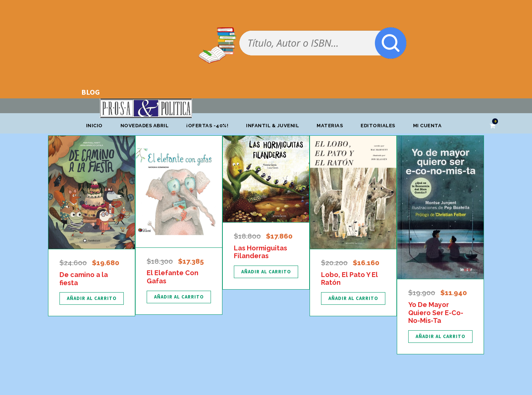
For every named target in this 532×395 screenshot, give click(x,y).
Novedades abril (145, 126)
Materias (330, 126)
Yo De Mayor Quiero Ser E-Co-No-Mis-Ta (436, 313)
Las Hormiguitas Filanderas (260, 252)
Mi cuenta (427, 126)
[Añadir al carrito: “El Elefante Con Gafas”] (179, 297)
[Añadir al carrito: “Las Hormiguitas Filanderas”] (266, 272)
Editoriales (378, 126)
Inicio (94, 126)
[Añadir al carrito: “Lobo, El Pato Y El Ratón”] (353, 298)
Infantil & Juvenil (272, 126)
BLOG (91, 92)
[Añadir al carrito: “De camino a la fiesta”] (92, 298)
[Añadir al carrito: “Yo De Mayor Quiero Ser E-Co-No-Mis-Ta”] (440, 337)
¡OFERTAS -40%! (207, 126)
